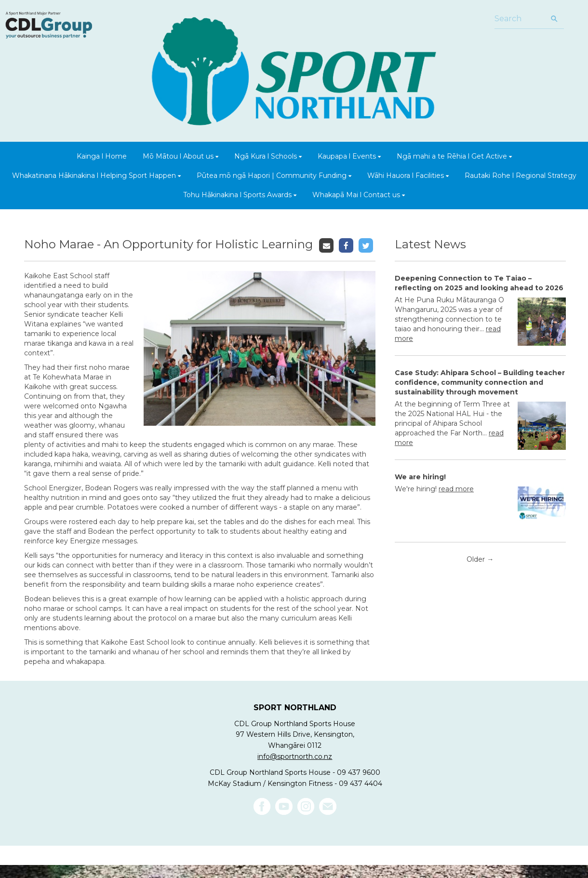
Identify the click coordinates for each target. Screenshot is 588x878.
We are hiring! (420, 477)
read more (456, 489)
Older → (480, 559)
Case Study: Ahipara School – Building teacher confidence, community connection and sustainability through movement (480, 382)
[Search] (520, 19)
